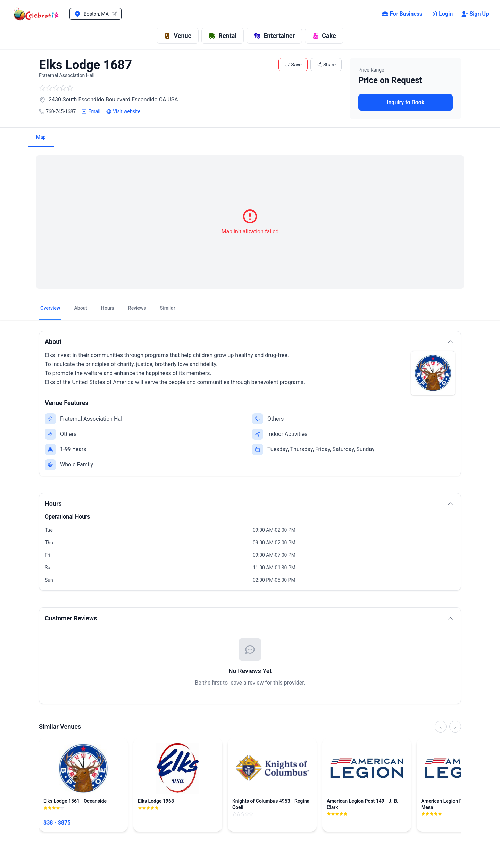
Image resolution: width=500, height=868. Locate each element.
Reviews (137, 308)
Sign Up (475, 14)
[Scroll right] (455, 727)
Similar (168, 308)
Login (442, 14)
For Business (402, 14)
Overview (50, 308)
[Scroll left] (441, 727)
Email (91, 111)
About (81, 308)
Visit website (123, 111)
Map (41, 137)
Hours (108, 308)
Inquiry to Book (406, 102)
